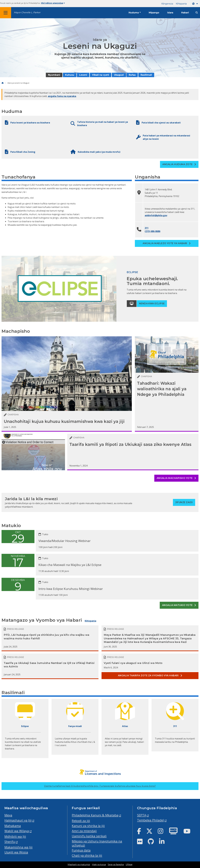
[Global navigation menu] (6, 13)
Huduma (134, 13)
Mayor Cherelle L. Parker (27, 12)
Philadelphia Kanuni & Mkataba (95, 815)
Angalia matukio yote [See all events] (179, 605)
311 (147, 228)
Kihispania (181, 4)
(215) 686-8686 (152, 231)
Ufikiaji (129, 865)
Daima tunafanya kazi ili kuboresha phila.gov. (100, 786)
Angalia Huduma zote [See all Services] (179, 164)
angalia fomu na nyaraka (62, 96)
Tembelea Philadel (150, 820)
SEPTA (142, 815)
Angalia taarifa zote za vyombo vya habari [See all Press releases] (150, 676)
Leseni (83, 75)
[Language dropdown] (196, 4)
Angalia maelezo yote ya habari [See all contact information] (167, 243)
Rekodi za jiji (81, 821)
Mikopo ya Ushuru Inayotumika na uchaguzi (97, 843)
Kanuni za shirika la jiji (88, 826)
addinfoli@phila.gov (156, 215)
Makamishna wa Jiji (18, 847)
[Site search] (197, 13)
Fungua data (81, 850)
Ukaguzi (119, 75)
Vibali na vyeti (101, 75)
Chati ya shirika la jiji (87, 855)
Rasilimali (146, 75)
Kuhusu (70, 75)
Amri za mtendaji (84, 831)
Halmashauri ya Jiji (18, 820)
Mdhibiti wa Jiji (15, 836)
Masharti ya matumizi (79, 865)
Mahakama (13, 826)
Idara (170, 13)
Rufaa (132, 75)
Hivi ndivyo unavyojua (53, 3)
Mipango (154, 13)
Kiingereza (167, 4)
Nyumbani (54, 75)
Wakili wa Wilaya (17, 831)
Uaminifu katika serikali (89, 836)
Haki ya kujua (99, 865)
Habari (185, 13)
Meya (8, 815)
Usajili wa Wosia (16, 852)
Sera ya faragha (116, 865)
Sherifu (10, 842)
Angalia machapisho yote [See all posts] (176, 478)
